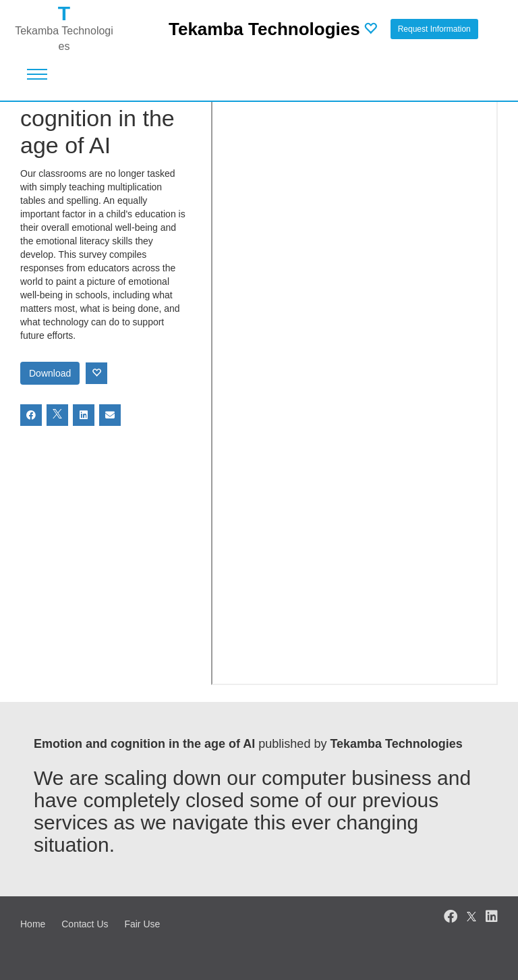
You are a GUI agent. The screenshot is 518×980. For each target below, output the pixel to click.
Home (33, 924)
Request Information (434, 29)
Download (50, 373)
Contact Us (85, 924)
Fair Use (142, 924)
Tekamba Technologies (264, 29)
